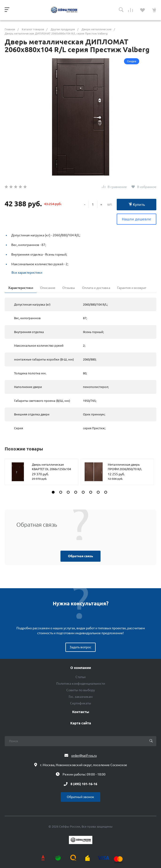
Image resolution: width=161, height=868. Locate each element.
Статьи (80, 677)
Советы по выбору (81, 690)
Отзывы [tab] (69, 288)
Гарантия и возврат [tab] (132, 288)
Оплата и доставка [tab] (96, 288)
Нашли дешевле (137, 219)
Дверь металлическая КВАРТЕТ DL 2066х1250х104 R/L (51, 469)
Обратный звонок (80, 797)
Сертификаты (81, 703)
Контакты (81, 712)
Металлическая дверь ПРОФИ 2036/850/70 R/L (125, 467)
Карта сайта (81, 723)
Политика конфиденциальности (81, 684)
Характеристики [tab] (21, 288)
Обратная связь (80, 556)
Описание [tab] (48, 288)
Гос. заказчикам (81, 697)
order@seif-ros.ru (84, 756)
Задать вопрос (80, 647)
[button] (53, 492)
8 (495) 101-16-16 (84, 784)
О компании (81, 668)
